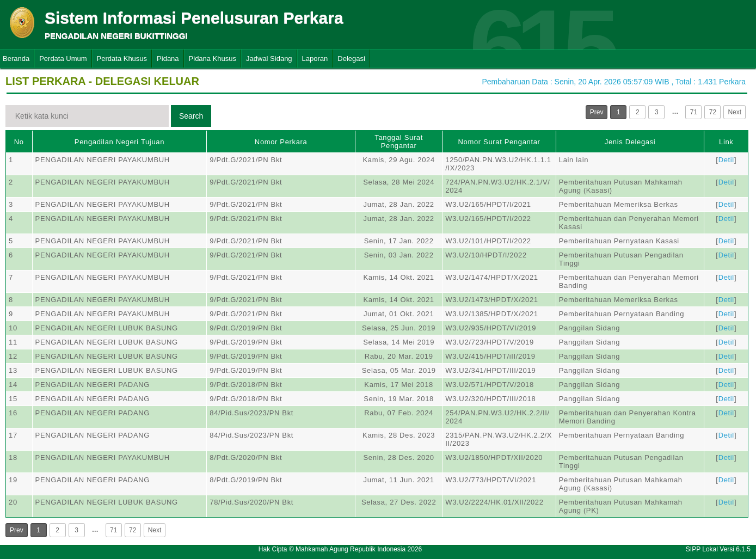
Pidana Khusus (213, 59)
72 (713, 112)
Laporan (315, 59)
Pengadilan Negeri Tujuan (119, 142)
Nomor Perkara (281, 142)
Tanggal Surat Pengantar (399, 142)
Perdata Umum (63, 59)
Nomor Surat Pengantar (499, 142)
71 (694, 112)
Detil (726, 160)
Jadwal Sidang (269, 59)
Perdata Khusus (122, 59)
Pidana (168, 59)
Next (735, 112)
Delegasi (351, 59)
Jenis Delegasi (630, 142)
